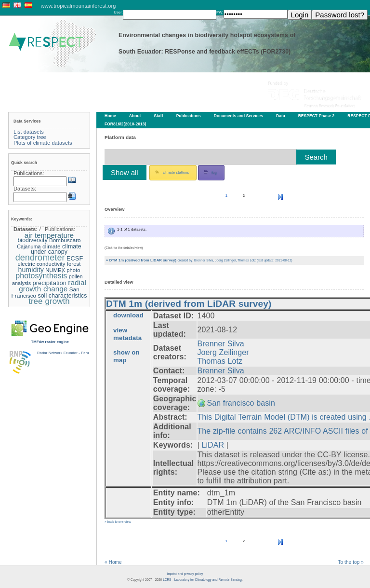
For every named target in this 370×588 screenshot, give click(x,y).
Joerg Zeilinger (223, 352)
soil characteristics (63, 296)
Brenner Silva (221, 344)
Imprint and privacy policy (185, 574)
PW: (220, 12)
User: (118, 12)
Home (110, 116)
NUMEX (55, 270)
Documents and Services (238, 116)
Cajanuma (29, 246)
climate (52, 246)
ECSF (75, 258)
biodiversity (32, 240)
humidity (31, 270)
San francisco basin (241, 403)
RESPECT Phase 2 (317, 116)
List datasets (29, 132)
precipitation (49, 283)
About (135, 116)
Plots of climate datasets (43, 143)
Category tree (30, 137)
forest (74, 264)
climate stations (172, 172)
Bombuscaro (65, 240)
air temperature (49, 235)
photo (73, 270)
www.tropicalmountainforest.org (79, 6)
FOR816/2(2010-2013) (125, 124)
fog (210, 172)
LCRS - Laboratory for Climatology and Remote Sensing (202, 580)
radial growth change (53, 286)
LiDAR (213, 445)
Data (281, 116)
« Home (113, 562)
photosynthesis (41, 276)
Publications (189, 116)
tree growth (49, 301)
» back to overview (118, 522)
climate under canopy (56, 249)
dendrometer (40, 258)
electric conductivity (41, 264)
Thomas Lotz (220, 361)
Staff (159, 116)
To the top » (351, 562)
